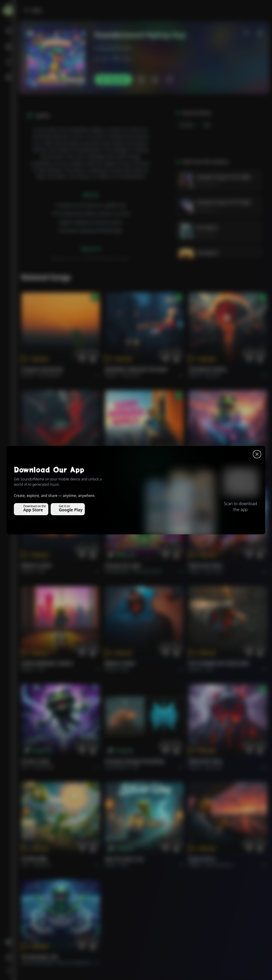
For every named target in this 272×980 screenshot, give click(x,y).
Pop (125, 473)
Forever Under (36, 761)
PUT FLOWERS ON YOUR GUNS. (219, 663)
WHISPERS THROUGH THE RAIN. (137, 369)
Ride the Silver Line (208, 467)
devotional (42, 865)
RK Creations (207, 184)
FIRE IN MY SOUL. (206, 565)
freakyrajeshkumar (113, 48)
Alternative (131, 375)
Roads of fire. (202, 859)
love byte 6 (207, 227)
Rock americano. (219, 865)
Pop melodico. (50, 375)
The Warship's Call (39, 957)
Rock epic (213, 375)
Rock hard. (214, 571)
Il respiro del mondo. (43, 369)
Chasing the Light (123, 565)
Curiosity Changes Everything (134, 761)
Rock (208, 473)
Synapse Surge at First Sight (224, 177)
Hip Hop (186, 125)
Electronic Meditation (74, 963)
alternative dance (147, 571)
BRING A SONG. (37, 565)
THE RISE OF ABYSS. (208, 369)
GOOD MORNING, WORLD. (131, 467)
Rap (207, 125)
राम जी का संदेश (34, 859)
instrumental (44, 767)
